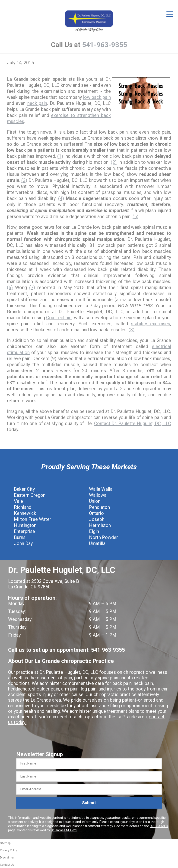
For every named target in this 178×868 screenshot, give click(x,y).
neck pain (37, 103)
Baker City (24, 489)
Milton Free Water (33, 519)
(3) (24, 180)
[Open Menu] (170, 14)
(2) (114, 162)
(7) (32, 287)
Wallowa (98, 495)
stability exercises (151, 324)
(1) (60, 156)
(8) (132, 330)
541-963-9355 (105, 45)
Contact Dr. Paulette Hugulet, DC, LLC (133, 423)
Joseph (97, 519)
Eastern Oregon (30, 495)
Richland (23, 507)
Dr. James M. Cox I (64, 830)
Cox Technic (59, 318)
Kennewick (25, 513)
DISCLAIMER (159, 826)
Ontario (96, 513)
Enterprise (24, 531)
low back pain (97, 97)
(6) (10, 287)
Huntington (25, 525)
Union (95, 501)
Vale (18, 501)
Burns (20, 537)
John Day (23, 543)
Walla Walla (101, 489)
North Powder (103, 537)
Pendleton (99, 507)
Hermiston (100, 525)
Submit (89, 803)
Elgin (94, 531)
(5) (135, 216)
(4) (61, 198)
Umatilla (97, 543)
